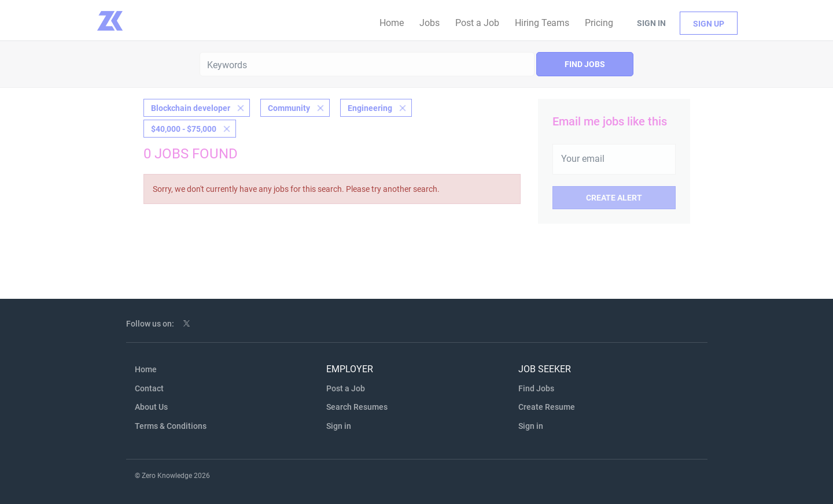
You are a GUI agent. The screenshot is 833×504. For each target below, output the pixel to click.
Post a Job (346, 388)
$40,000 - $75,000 (184, 129)
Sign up (709, 24)
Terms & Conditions (171, 426)
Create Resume (547, 407)
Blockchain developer (191, 108)
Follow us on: (150, 324)
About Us (151, 407)
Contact (149, 388)
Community (289, 108)
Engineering (370, 108)
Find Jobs (585, 64)
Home (146, 369)
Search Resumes (357, 407)
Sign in (651, 23)
